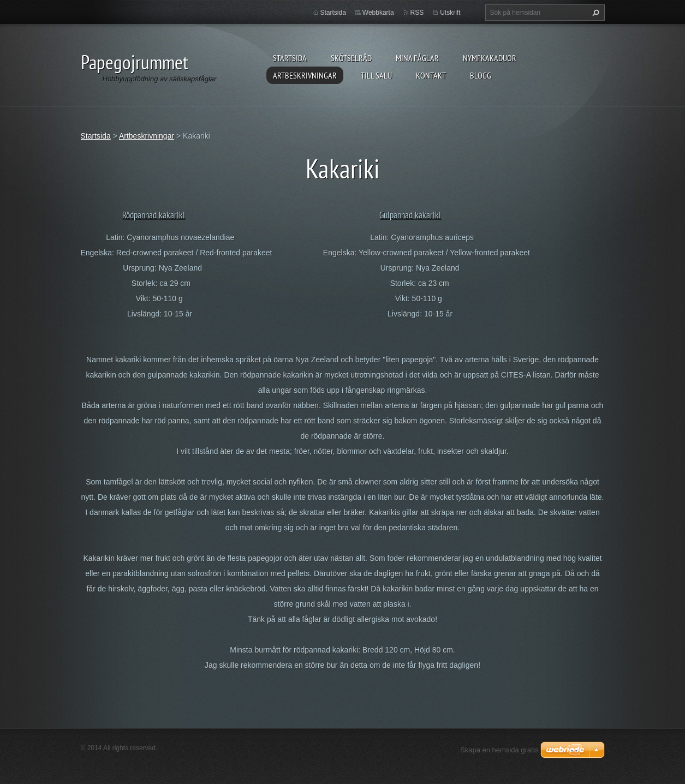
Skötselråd (351, 58)
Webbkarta (378, 13)
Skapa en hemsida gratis (499, 750)
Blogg (481, 75)
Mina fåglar (417, 58)
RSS (417, 13)
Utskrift (450, 13)
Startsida (290, 58)
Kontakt (431, 75)
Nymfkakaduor (490, 58)
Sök (594, 13)
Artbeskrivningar (305, 75)
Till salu (376, 75)
